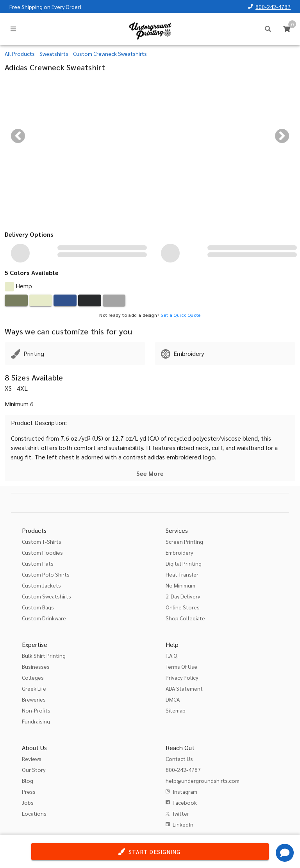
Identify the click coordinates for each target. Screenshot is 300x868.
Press (29, 791)
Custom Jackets (41, 585)
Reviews (32, 759)
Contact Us (179, 759)
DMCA (173, 699)
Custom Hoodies (42, 552)
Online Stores (183, 607)
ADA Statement (184, 688)
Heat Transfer (182, 574)
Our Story (34, 770)
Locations (34, 813)
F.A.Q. (172, 655)
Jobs (28, 802)
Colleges (33, 677)
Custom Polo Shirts (46, 574)
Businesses (36, 666)
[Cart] (287, 29)
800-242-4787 (273, 7)
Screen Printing (184, 541)
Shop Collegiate (185, 618)
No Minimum (180, 585)
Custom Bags (38, 607)
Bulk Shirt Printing (44, 655)
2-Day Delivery (183, 596)
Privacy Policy (182, 677)
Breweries (34, 699)
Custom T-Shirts (42, 541)
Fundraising (36, 721)
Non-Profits (36, 710)
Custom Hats (38, 563)
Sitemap (176, 710)
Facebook (185, 802)
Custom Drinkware (44, 618)
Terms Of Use (181, 666)
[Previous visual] (18, 136)
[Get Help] (285, 853)
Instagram (185, 791)
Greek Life (34, 688)
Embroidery (179, 552)
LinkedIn (183, 824)
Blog (28, 780)
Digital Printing (184, 563)
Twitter (181, 813)
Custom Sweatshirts (46, 596)
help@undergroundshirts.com (203, 780)
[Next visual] (282, 136)
